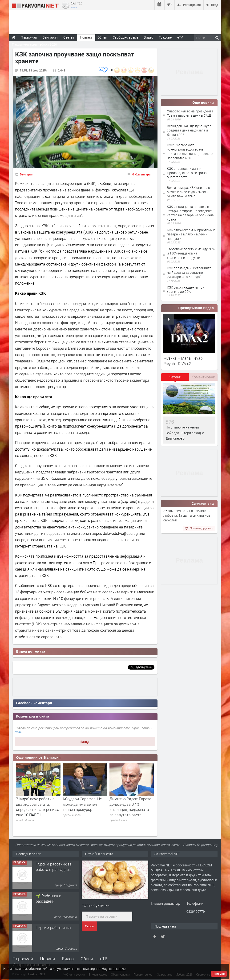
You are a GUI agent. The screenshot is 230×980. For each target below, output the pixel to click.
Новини (86, 37)
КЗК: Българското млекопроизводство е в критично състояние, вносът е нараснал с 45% (190, 151)
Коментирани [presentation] (203, 377)
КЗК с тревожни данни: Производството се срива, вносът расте (187, 173)
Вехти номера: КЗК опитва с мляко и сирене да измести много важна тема (188, 192)
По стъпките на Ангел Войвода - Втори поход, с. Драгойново (185, 433)
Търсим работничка (53, 927)
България (26, 174)
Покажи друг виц (199, 528)
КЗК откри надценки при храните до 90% (186, 289)
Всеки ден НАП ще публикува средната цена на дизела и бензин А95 (189, 130)
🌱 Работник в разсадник (48, 898)
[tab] (175, 379)
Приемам (219, 974)
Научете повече (114, 969)
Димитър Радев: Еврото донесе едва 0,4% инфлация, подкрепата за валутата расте (130, 807)
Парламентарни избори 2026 (34, 44)
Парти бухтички (96, 905)
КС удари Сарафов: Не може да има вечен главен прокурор (82, 804)
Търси (89, 926)
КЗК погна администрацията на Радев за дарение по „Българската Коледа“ (189, 272)
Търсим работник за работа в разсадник (54, 867)
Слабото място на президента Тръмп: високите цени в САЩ (190, 113)
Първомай (23, 959)
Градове (165, 37)
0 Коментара (141, 174)
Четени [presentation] (175, 377)
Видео (68, 959)
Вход (85, 742)
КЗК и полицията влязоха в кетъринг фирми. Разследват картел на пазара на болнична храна (190, 213)
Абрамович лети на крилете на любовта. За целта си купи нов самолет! (187, 516)
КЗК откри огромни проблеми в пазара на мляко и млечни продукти (191, 234)
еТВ (104, 959)
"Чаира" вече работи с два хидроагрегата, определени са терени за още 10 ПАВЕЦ (38, 807)
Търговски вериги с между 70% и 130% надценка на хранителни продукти (191, 253)
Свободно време (125, 37)
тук (18, 731)
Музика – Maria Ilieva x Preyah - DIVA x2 (183, 361)
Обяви (87, 959)
